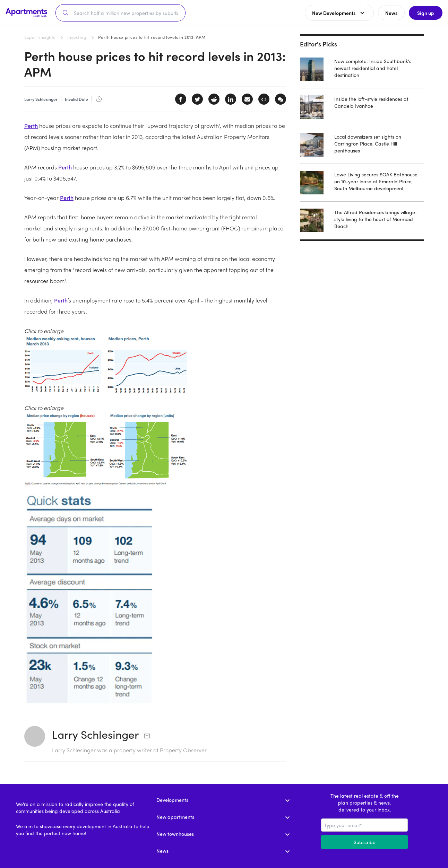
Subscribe (365, 842)
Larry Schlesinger (95, 734)
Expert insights (40, 37)
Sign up (426, 13)
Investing (77, 37)
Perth (31, 126)
